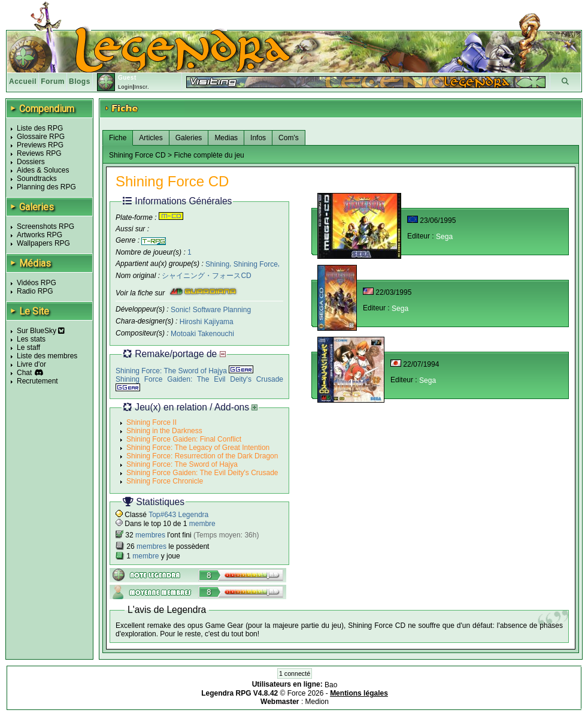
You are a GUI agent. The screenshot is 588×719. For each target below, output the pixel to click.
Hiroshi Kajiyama (207, 322)
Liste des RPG (40, 128)
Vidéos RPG (37, 283)
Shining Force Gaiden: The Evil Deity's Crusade (202, 473)
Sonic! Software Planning (211, 310)
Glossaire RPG (41, 137)
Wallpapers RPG (43, 243)
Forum (53, 81)
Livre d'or (31, 364)
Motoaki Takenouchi (202, 334)
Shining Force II (151, 422)
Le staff (28, 348)
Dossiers (31, 162)
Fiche (118, 138)
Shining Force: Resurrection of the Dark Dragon (202, 456)
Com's (289, 138)
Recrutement (37, 381)
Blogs (80, 81)
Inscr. (142, 87)
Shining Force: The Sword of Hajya (184, 371)
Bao (331, 685)
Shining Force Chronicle (165, 481)
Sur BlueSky (41, 331)
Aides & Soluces (43, 170)
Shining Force (256, 264)
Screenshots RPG (46, 226)
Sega (444, 237)
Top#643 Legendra (178, 515)
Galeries (189, 138)
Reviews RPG (39, 153)
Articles (151, 138)
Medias (226, 138)
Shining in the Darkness (164, 431)
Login (125, 87)
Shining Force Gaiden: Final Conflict (184, 439)
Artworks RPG (40, 235)
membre (202, 524)
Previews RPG (40, 145)
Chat (24, 373)
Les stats (31, 339)
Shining (217, 264)
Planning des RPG (46, 187)
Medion (317, 702)
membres (150, 535)
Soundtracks (37, 179)
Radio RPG (35, 291)
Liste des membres (47, 356)
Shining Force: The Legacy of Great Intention (198, 448)
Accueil (23, 81)
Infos (258, 138)
